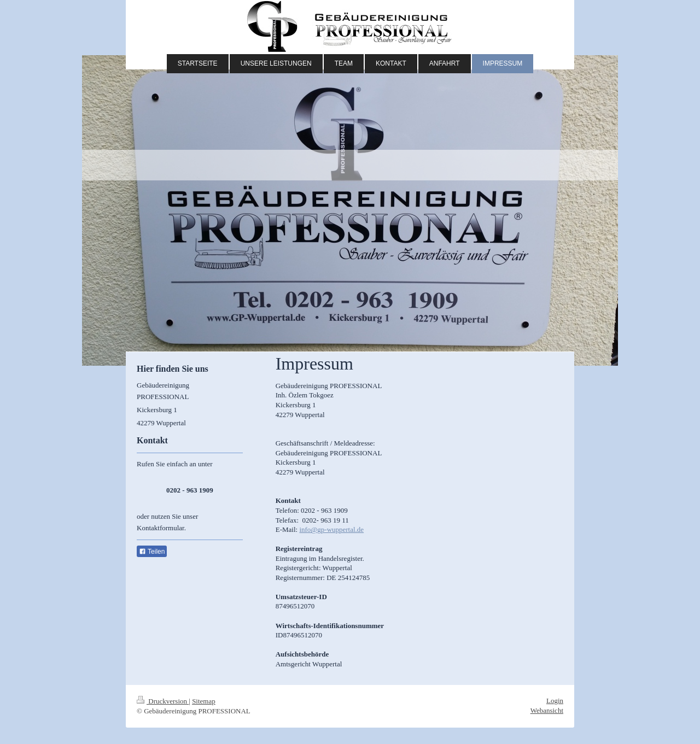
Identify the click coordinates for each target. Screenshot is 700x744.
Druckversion (163, 701)
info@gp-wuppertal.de (331, 529)
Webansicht (547, 710)
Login (555, 701)
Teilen (152, 552)
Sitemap (204, 701)
